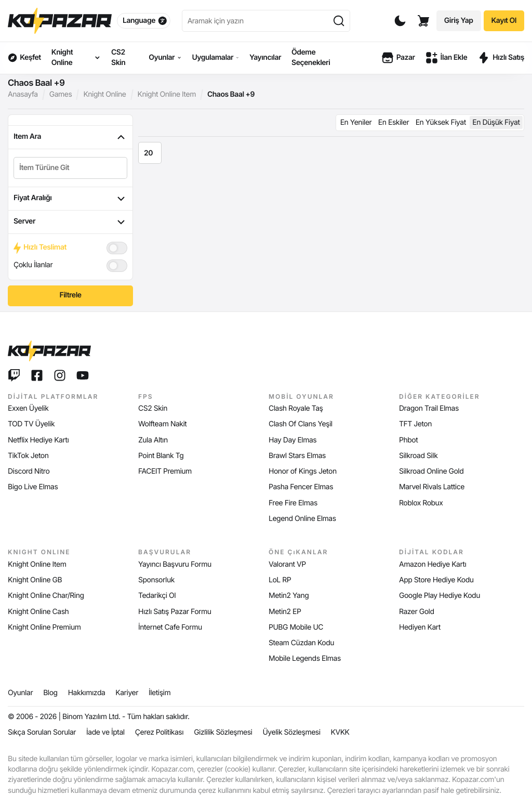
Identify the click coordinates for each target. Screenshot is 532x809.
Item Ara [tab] (70, 137)
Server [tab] (70, 222)
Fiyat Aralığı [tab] (70, 199)
